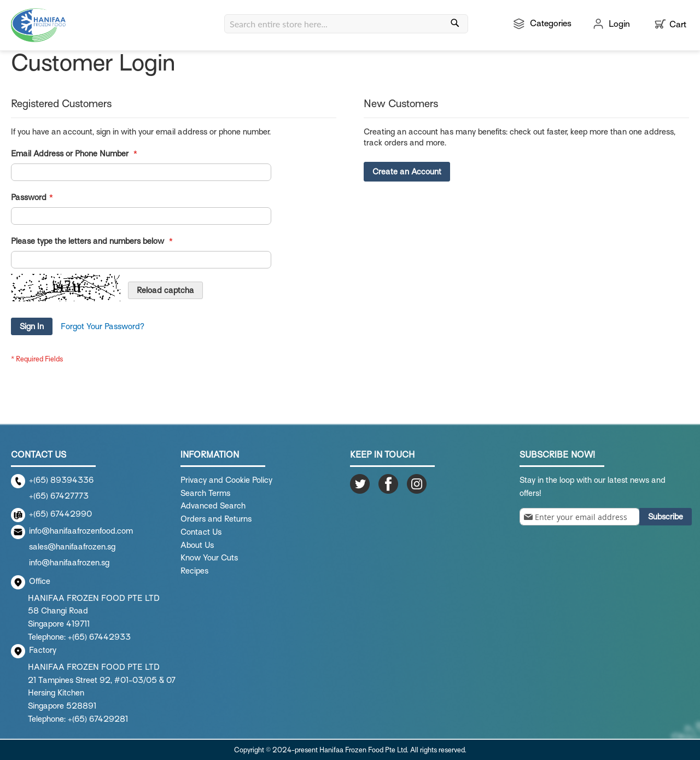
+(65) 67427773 (59, 496)
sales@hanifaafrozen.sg (72, 547)
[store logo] (38, 25)
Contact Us (201, 532)
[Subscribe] (666, 517)
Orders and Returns (216, 519)
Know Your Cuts (209, 558)
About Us (197, 545)
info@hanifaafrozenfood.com (81, 531)
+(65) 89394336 (61, 480)
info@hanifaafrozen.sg (69, 563)
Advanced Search (213, 506)
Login (619, 24)
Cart (678, 25)
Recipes (194, 571)
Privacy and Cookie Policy (226, 480)
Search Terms (205, 493)
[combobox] (346, 24)
